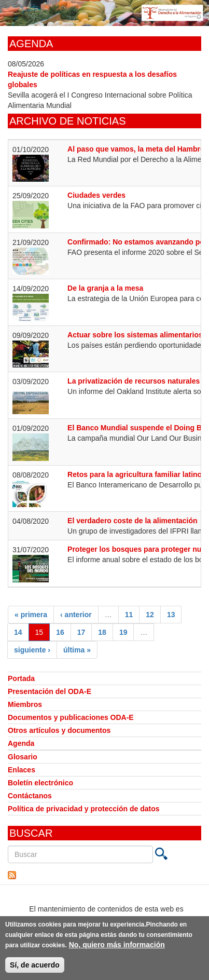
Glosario (23, 757)
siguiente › (32, 650)
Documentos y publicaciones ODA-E (71, 717)
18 (102, 632)
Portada (21, 678)
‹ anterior (76, 615)
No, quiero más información (117, 947)
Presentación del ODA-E (50, 691)
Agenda (21, 743)
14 (18, 632)
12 (150, 615)
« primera (31, 615)
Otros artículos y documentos (59, 730)
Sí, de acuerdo (35, 968)
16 (60, 632)
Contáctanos (30, 796)
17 (81, 632)
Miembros (25, 704)
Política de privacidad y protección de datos (84, 809)
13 (171, 615)
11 (129, 615)
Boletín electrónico (40, 783)
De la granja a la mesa (105, 288)
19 (123, 632)
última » (77, 650)
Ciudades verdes (96, 195)
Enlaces (22, 770)
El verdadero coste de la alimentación (133, 521)
